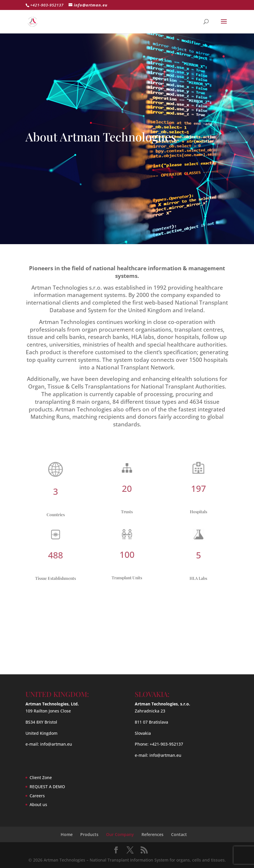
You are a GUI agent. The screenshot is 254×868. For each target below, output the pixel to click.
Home (67, 834)
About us (38, 804)
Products (89, 834)
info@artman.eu (56, 744)
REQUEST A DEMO (47, 787)
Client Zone (41, 777)
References (152, 834)
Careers (37, 796)
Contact (179, 834)
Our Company (120, 834)
